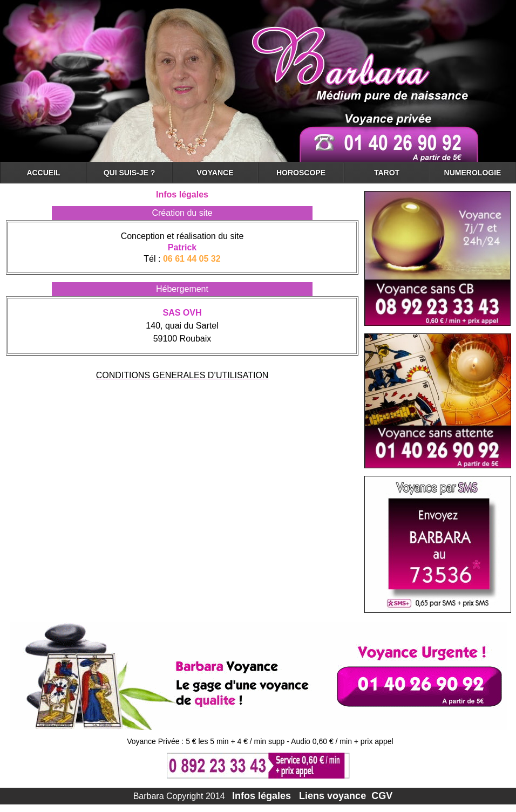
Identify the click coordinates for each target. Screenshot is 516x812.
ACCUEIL (43, 173)
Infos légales (262, 796)
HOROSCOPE (301, 173)
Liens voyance (334, 796)
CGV (382, 796)
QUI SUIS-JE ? (130, 173)
